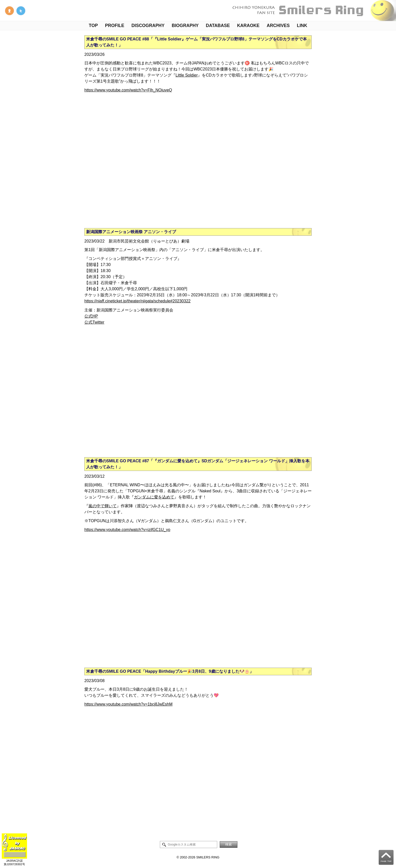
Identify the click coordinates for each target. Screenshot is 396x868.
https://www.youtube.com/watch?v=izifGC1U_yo (127, 530)
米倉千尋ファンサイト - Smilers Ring (313, 10)
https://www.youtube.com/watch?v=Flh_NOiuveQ (128, 90)
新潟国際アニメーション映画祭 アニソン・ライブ (131, 232)
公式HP (91, 316)
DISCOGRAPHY (148, 26)
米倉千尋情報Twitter (21, 11)
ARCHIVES (278, 26)
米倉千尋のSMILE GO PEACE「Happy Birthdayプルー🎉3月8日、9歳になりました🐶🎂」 (170, 671)
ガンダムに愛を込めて (154, 497)
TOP (93, 26)
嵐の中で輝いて (103, 506)
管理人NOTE (9, 11)
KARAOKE (248, 26)
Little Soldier (187, 75)
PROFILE (115, 26)
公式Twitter (94, 322)
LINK (302, 26)
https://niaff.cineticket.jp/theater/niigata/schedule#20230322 (137, 301)
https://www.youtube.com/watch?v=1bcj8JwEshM (128, 704)
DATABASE (218, 26)
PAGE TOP (386, 857)
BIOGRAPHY (185, 26)
